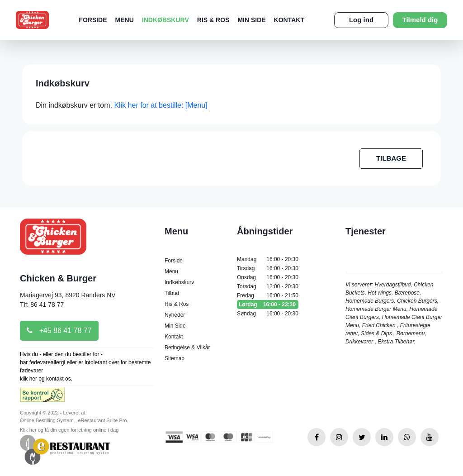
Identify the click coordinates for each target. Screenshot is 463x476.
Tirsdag (268, 268)
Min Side (251, 20)
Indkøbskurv (165, 20)
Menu (125, 20)
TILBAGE (391, 158)
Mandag (268, 259)
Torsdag (268, 286)
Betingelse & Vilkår (187, 347)
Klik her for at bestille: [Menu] (161, 105)
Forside (93, 20)
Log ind (361, 20)
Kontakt (289, 20)
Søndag (268, 314)
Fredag (268, 295)
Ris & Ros (213, 20)
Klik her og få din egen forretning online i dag (69, 430)
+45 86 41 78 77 (59, 331)
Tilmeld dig (420, 20)
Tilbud (172, 293)
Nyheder (175, 315)
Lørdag (268, 305)
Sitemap (175, 358)
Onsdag (268, 277)
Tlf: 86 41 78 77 (42, 305)
